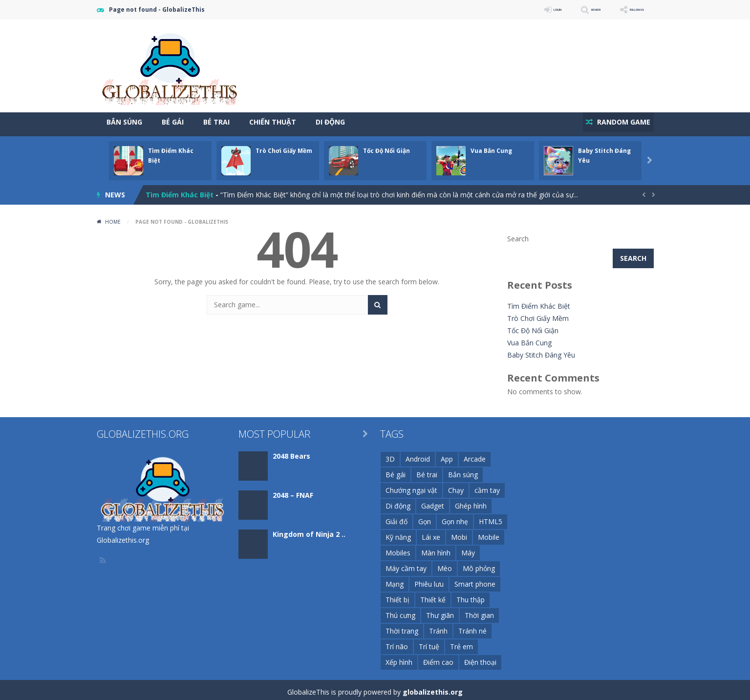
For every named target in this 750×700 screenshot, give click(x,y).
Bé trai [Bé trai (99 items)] (427, 470)
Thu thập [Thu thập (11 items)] (471, 595)
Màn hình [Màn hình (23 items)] (436, 548)
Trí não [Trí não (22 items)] (397, 642)
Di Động (330, 122)
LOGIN (515, 10)
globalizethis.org (433, 688)
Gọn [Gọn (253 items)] (425, 517)
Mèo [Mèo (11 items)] (445, 564)
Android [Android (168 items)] (418, 455)
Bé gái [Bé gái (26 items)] (396, 470)
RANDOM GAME (619, 122)
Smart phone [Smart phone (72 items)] (475, 580)
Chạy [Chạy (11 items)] (456, 486)
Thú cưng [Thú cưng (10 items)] (400, 611)
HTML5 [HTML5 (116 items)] (491, 517)
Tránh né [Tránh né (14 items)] (472, 626)
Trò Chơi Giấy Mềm (284, 146)
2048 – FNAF (293, 491)
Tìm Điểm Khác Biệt (180, 190)
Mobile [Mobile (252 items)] (489, 533)
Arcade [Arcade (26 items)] (475, 455)
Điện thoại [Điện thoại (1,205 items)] (480, 658)
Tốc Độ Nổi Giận (386, 146)
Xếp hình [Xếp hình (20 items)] (399, 658)
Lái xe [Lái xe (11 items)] (431, 533)
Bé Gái (173, 122)
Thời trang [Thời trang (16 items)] (402, 626)
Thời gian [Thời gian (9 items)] (479, 611)
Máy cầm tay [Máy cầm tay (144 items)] (406, 564)
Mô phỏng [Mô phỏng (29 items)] (479, 564)
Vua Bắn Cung (491, 146)
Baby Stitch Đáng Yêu (541, 350)
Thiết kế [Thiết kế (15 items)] (433, 595)
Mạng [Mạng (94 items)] (395, 580)
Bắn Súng (124, 122)
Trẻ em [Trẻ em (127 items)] (461, 642)
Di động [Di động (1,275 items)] (398, 501)
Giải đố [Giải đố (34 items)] (396, 517)
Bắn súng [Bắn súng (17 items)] (463, 470)
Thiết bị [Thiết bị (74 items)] (397, 595)
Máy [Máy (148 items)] (468, 548)
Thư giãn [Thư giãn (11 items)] (440, 611)
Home (113, 217)
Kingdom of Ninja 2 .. (309, 530)
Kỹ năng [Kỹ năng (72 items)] (398, 533)
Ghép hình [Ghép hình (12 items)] (471, 501)
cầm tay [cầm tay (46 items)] (487, 486)
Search (518, 234)
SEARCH (567, 10)
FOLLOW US (626, 10)
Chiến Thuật (273, 122)
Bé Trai (216, 122)
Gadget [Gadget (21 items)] (433, 501)
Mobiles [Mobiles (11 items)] (398, 548)
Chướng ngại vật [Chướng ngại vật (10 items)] (411, 486)
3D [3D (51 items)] (390, 455)
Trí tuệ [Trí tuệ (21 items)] (429, 642)
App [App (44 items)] (447, 455)
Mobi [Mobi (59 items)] (459, 533)
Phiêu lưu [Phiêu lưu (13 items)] (429, 580)
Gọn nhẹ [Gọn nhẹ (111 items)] (455, 517)
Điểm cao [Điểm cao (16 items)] (438, 658)
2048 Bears (291, 452)
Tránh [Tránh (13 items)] (438, 626)
